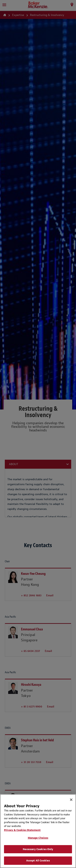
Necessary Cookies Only (38, 849)
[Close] (71, 800)
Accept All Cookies (38, 861)
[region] (38, 831)
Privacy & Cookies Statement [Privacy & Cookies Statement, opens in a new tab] (22, 830)
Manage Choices (38, 838)
